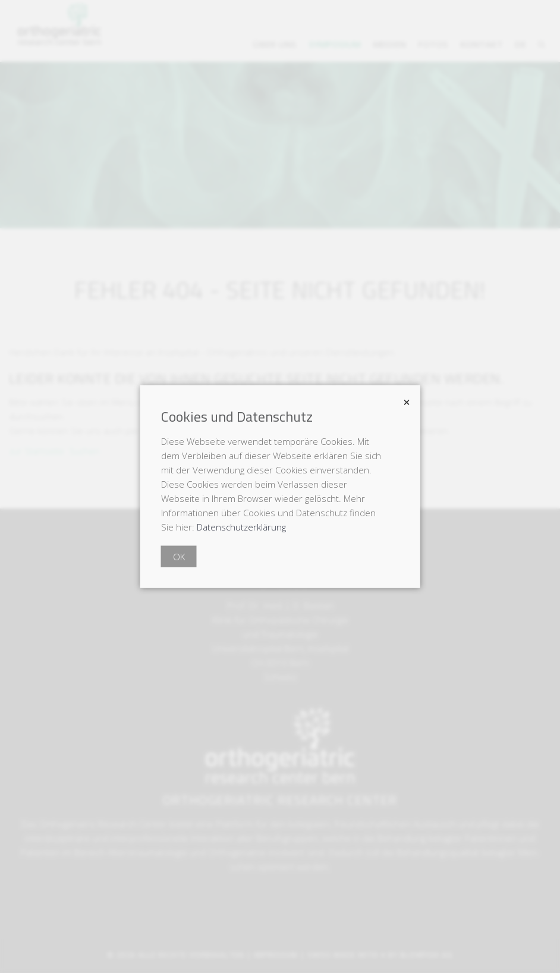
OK (179, 557)
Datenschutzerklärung (241, 527)
